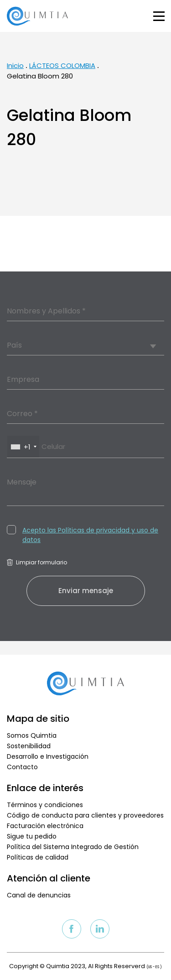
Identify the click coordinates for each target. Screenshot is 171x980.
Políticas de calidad (38, 857)
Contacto (22, 767)
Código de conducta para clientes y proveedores (85, 815)
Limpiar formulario (37, 562)
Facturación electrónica (45, 826)
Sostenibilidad (29, 746)
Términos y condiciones (45, 805)
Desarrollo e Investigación (48, 756)
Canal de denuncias (39, 895)
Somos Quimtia (32, 735)
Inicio (15, 65)
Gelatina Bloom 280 (40, 76)
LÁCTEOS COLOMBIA (62, 65)
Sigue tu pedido (32, 836)
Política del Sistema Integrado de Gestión (73, 847)
